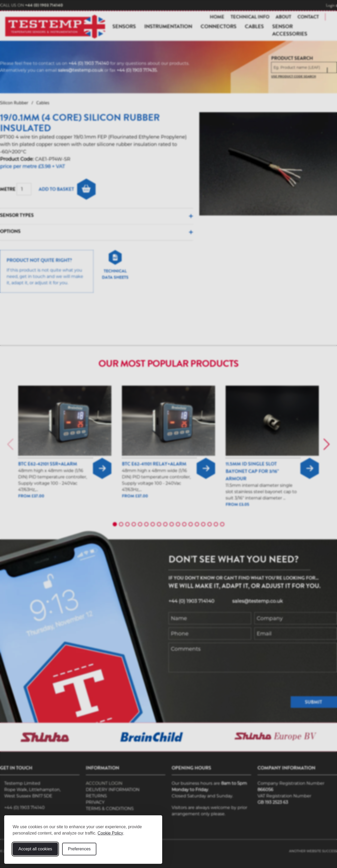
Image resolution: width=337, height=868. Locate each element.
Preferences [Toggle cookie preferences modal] (79, 849)
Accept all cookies (35, 849)
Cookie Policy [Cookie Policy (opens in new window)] (110, 833)
